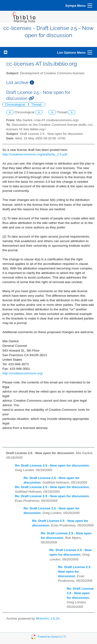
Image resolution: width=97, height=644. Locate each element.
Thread (37, 105)
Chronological (15, 105)
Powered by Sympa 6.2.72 (52, 636)
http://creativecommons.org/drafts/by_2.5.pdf (35, 154)
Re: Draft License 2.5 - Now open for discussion (52, 465)
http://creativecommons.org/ (23, 373)
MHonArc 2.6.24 (48, 618)
